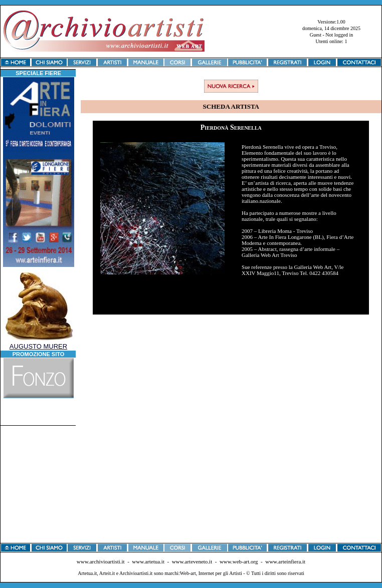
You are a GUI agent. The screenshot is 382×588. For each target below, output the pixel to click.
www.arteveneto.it (192, 561)
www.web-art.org (239, 561)
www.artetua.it (148, 561)
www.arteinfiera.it (285, 561)
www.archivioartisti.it (101, 561)
